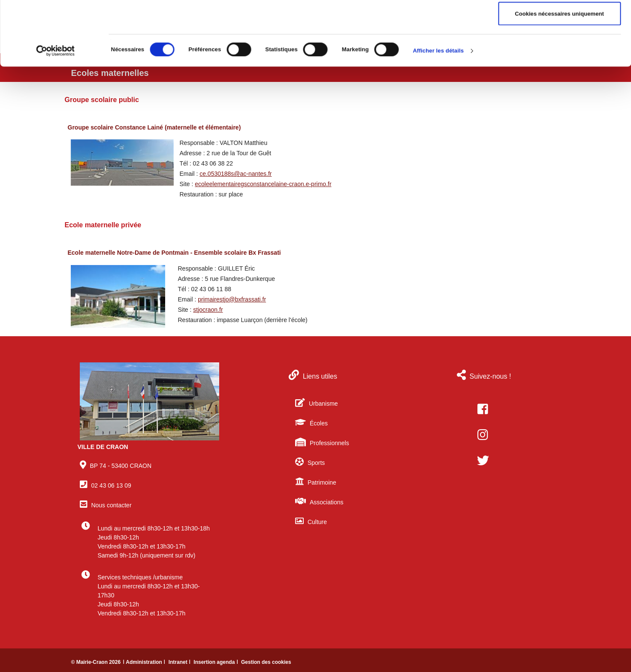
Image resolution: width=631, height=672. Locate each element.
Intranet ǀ (180, 662)
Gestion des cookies (266, 662)
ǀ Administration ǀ (145, 662)
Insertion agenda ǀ (216, 662)
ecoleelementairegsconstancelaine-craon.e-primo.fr (263, 184)
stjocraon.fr (208, 310)
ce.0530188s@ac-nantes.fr (235, 174)
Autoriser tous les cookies (559, 22)
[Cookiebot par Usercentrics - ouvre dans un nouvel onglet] (56, 111)
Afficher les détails (439, 111)
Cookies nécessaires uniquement (559, 74)
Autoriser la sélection (559, 48)
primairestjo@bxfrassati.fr (232, 299)
